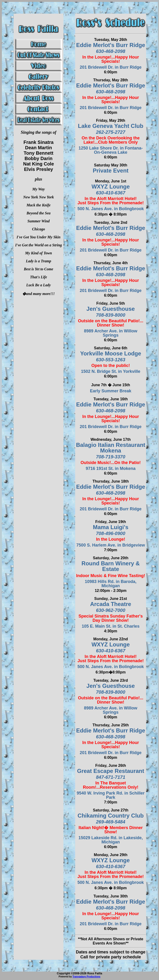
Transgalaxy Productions (86, 977)
